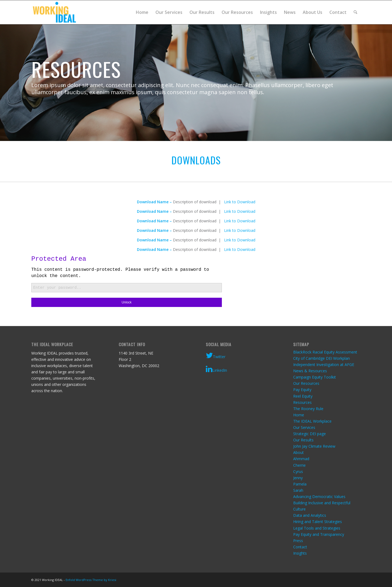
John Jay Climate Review (314, 446)
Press (298, 541)
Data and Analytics (310, 515)
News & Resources (310, 371)
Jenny (298, 478)
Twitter (216, 355)
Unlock (127, 302)
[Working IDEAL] (54, 12)
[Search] (355, 12)
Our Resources (306, 383)
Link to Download (240, 202)
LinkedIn (216, 369)
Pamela (300, 484)
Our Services (304, 427)
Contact (300, 547)
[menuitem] (142, 12)
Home (299, 415)
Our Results (303, 440)
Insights (300, 553)
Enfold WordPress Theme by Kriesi (91, 580)
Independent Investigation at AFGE (324, 365)
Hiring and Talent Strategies (318, 522)
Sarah (298, 490)
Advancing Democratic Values (319, 497)
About (298, 452)
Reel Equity (303, 396)
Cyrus (298, 471)
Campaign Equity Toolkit (315, 377)
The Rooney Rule (308, 409)
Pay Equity (302, 390)
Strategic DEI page (310, 434)
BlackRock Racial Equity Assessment (325, 352)
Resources (302, 402)
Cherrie (299, 465)
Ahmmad (301, 459)
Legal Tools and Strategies (317, 528)
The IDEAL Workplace (312, 421)
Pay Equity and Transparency (319, 534)
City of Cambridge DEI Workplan (321, 358)
